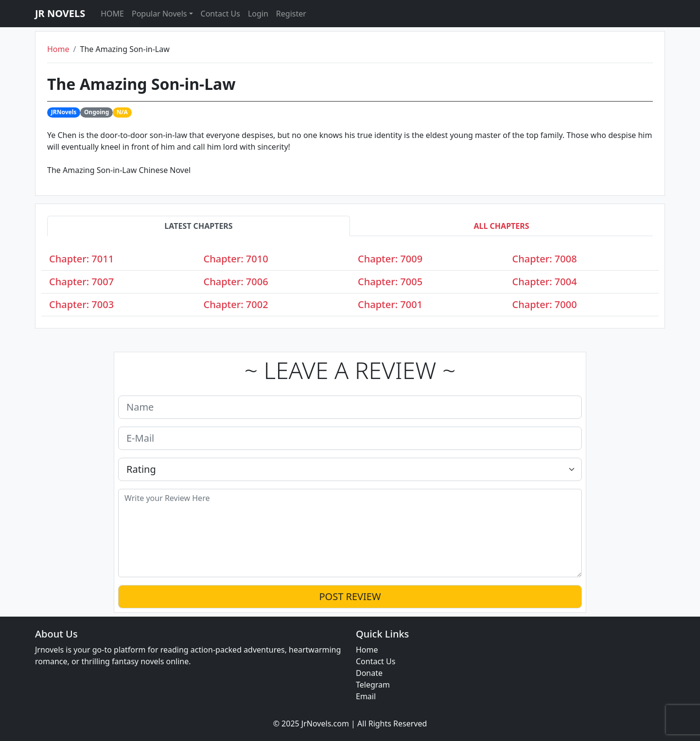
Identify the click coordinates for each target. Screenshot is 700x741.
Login (258, 14)
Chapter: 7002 (236, 304)
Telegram (373, 685)
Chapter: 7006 (236, 282)
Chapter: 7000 (545, 304)
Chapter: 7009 (390, 259)
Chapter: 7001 (390, 304)
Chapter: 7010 (236, 259)
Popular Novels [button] (159, 14)
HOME (112, 14)
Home (58, 49)
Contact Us (220, 14)
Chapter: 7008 (545, 259)
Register (291, 14)
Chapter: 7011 (81, 259)
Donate (369, 673)
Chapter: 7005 (390, 282)
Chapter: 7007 (81, 282)
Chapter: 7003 (81, 304)
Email (366, 696)
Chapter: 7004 (545, 282)
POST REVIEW (350, 596)
